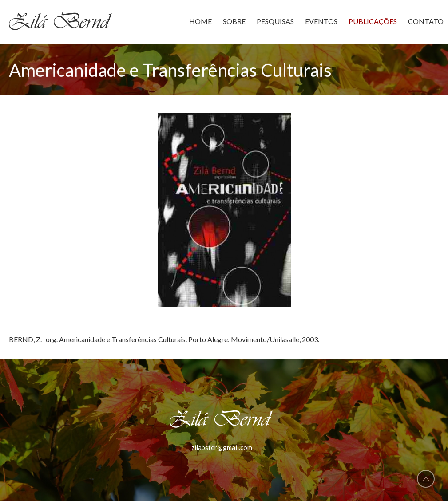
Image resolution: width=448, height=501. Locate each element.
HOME (200, 21)
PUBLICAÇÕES (373, 21)
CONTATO (426, 21)
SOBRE (234, 21)
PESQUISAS (275, 21)
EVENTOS (321, 21)
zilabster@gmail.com (222, 447)
